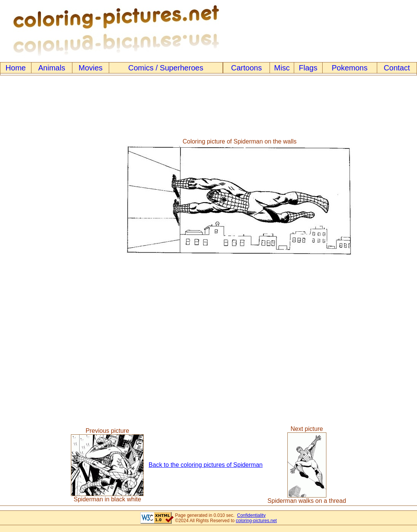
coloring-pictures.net (256, 521)
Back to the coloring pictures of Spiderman (206, 465)
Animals (52, 68)
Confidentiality (251, 515)
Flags (308, 68)
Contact (397, 68)
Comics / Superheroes (166, 68)
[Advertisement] (31, 197)
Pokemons (350, 68)
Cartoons (247, 68)
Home (16, 68)
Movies (90, 68)
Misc (282, 68)
